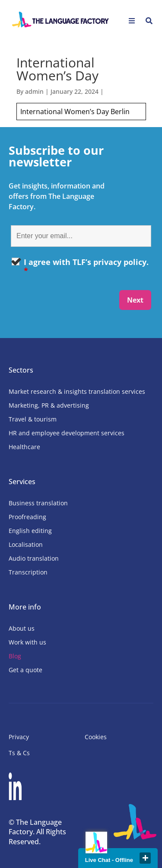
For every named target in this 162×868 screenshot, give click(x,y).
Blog (15, 656)
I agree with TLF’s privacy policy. (86, 266)
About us (22, 628)
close (145, 858)
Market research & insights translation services (77, 391)
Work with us (27, 642)
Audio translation (34, 558)
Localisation (26, 544)
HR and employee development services (67, 433)
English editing (30, 531)
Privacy (19, 737)
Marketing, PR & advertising (49, 405)
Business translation (38, 503)
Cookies (96, 737)
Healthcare (24, 447)
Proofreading (27, 517)
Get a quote (25, 670)
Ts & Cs (19, 753)
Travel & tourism (33, 419)
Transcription (28, 572)
